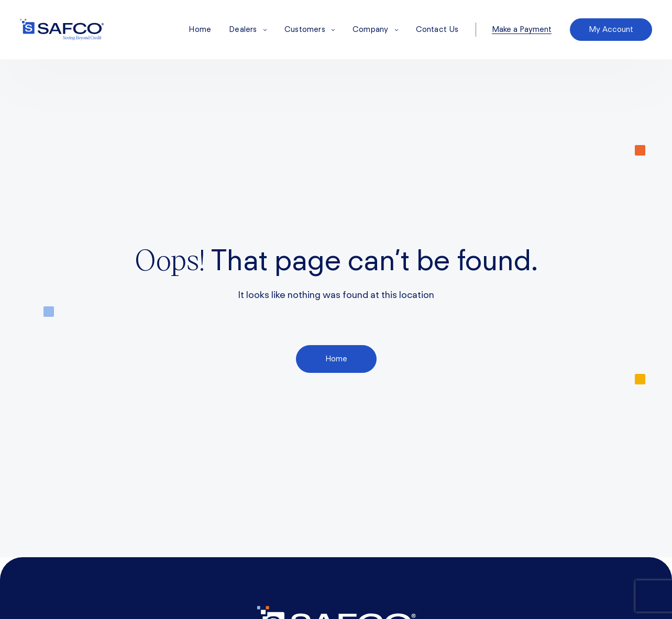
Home (200, 29)
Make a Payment (522, 30)
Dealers (248, 29)
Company (375, 29)
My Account (611, 29)
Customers (310, 29)
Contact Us (437, 29)
